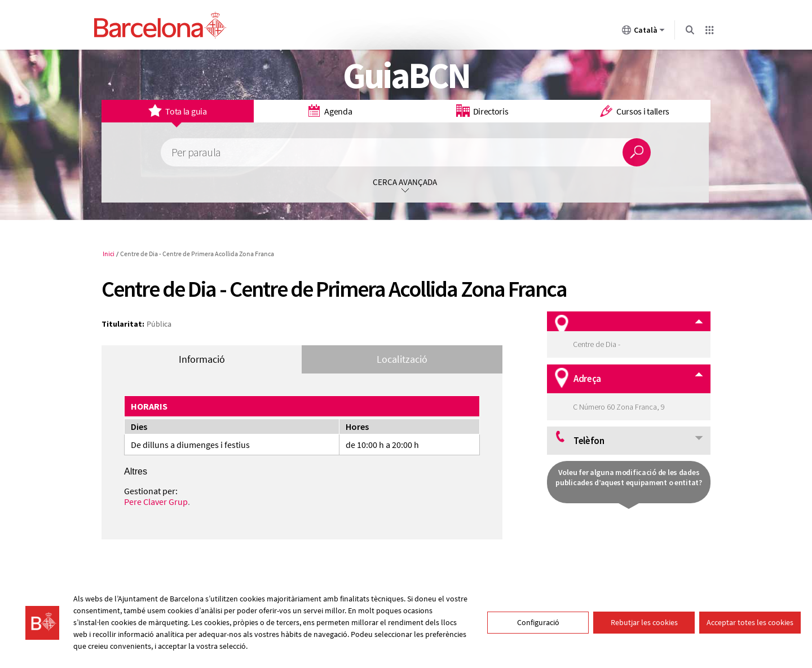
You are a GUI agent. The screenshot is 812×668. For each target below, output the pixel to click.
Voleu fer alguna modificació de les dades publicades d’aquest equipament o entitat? (629, 477)
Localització (402, 359)
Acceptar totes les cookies (750, 622)
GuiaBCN (406, 75)
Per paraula (196, 153)
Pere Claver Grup (156, 502)
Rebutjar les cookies (644, 622)
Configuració (538, 622)
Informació (202, 359)
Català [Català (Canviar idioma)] (643, 32)
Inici (109, 254)
